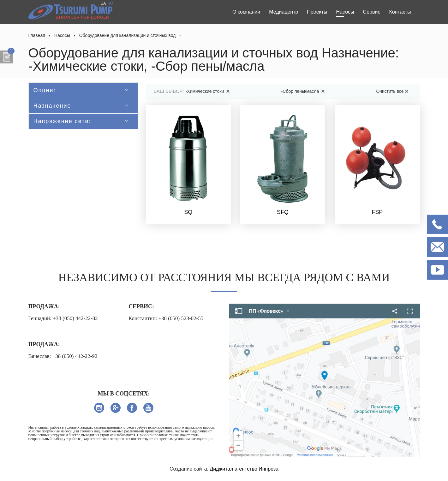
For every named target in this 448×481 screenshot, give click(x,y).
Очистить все (393, 91)
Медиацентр (284, 12)
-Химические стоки (209, 91)
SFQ (283, 212)
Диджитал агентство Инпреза (244, 469)
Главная (37, 35)
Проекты (317, 12)
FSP (377, 212)
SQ (188, 212)
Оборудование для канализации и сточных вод (128, 35)
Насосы (345, 12)
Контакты (400, 12)
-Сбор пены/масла (304, 91)
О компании (246, 12)
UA (103, 3)
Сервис (372, 12)
